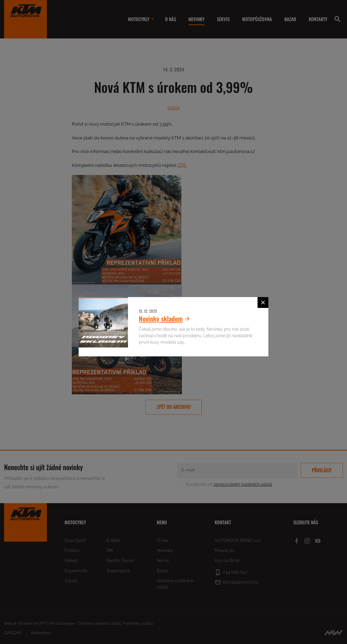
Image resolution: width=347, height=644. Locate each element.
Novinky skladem (166, 319)
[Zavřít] (263, 303)
